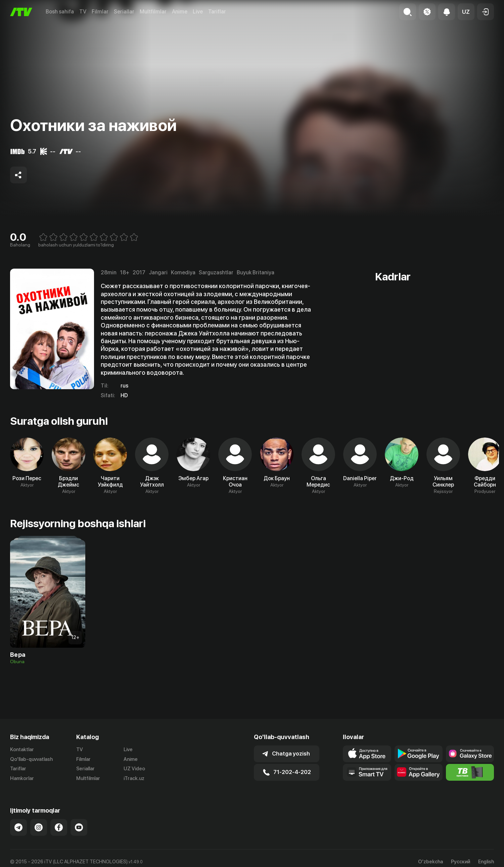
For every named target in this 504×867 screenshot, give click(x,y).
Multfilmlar (153, 12)
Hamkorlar (22, 778)
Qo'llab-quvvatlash (31, 759)
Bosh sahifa (60, 12)
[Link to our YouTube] (79, 827)
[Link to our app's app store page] (367, 754)
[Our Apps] (367, 772)
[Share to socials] (18, 175)
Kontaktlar (22, 749)
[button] (466, 12)
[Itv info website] (470, 772)
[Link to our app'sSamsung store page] (470, 754)
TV (83, 12)
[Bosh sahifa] (21, 12)
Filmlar (100, 12)
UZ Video (134, 769)
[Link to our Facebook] (59, 827)
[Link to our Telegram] (18, 827)
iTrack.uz (134, 778)
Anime (180, 12)
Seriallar (124, 12)
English (486, 862)
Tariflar (217, 12)
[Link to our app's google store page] (419, 754)
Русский (461, 862)
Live (198, 12)
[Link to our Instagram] (39, 827)
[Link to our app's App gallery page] (419, 772)
